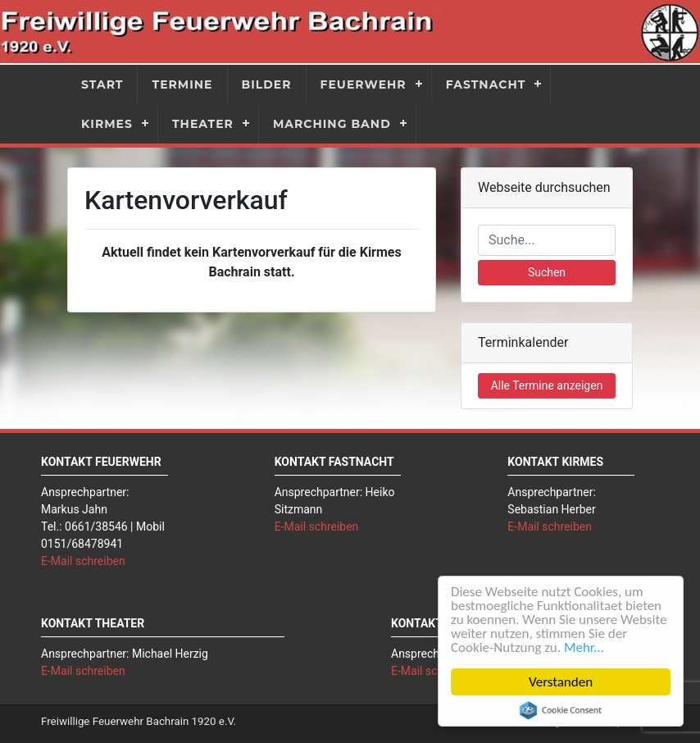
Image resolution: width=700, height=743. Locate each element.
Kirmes (107, 124)
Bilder (267, 84)
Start (102, 84)
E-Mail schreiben (83, 561)
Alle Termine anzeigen (547, 385)
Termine (182, 84)
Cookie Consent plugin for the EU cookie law (561, 710)
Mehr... (584, 647)
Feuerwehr (364, 84)
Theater (203, 124)
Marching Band (332, 124)
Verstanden (561, 682)
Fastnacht (486, 84)
